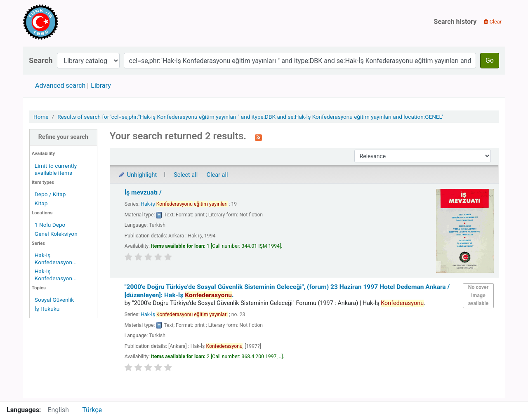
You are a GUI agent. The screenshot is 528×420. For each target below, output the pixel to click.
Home (41, 117)
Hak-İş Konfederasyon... (56, 275)
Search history (455, 22)
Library (101, 86)
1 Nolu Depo (50, 225)
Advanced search (60, 86)
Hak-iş (184, 204)
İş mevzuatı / (143, 192)
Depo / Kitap (50, 194)
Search (41, 60)
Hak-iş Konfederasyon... (56, 259)
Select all (186, 175)
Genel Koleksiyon (56, 234)
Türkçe (92, 410)
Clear (493, 22)
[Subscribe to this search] (258, 137)
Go (490, 60)
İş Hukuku (47, 309)
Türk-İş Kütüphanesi (64, 22)
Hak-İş (184, 314)
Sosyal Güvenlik (54, 300)
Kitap (41, 203)
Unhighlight (138, 175)
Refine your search (63, 137)
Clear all (217, 175)
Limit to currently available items (56, 169)
